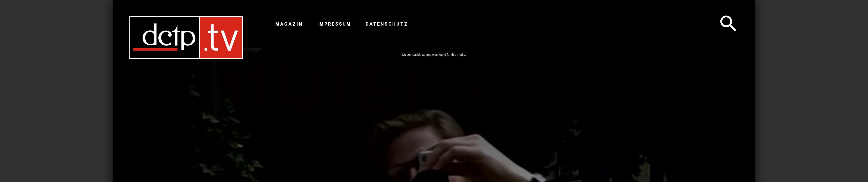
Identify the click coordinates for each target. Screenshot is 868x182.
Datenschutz (387, 24)
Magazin (289, 24)
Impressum (334, 24)
